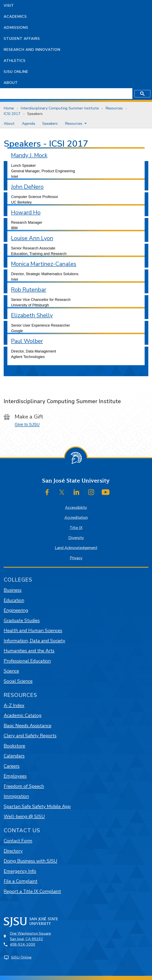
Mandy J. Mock (29, 155)
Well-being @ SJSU (24, 816)
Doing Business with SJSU (30, 861)
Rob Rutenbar (29, 290)
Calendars (14, 756)
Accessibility (76, 508)
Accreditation (76, 518)
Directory (13, 851)
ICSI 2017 (12, 114)
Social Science (18, 681)
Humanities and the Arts (29, 651)
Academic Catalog (23, 715)
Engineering (16, 610)
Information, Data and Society (34, 641)
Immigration (16, 796)
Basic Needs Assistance (28, 726)
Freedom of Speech (24, 786)
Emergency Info (20, 871)
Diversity (76, 538)
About (11, 83)
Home (9, 108)
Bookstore (14, 746)
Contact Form (18, 841)
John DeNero (27, 187)
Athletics (15, 61)
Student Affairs (22, 39)
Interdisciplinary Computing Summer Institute (60, 108)
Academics (15, 17)
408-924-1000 (23, 944)
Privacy (76, 558)
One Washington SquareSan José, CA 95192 (30, 936)
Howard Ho (26, 212)
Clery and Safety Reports (30, 736)
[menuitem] (9, 123)
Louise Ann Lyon (32, 238)
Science (11, 671)
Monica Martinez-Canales (44, 264)
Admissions (16, 28)
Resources (114, 108)
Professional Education (27, 661)
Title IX (76, 528)
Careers (12, 766)
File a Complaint (21, 881)
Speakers (35, 114)
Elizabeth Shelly (32, 315)
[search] (58, 94)
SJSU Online (16, 72)
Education (14, 600)
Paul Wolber (27, 341)
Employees (15, 776)
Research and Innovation (32, 50)
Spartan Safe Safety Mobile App (37, 806)
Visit (9, 6)
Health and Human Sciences (33, 630)
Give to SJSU (27, 424)
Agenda (28, 123)
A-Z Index (14, 705)
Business (13, 590)
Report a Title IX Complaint (32, 891)
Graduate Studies (22, 620)
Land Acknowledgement (76, 548)
